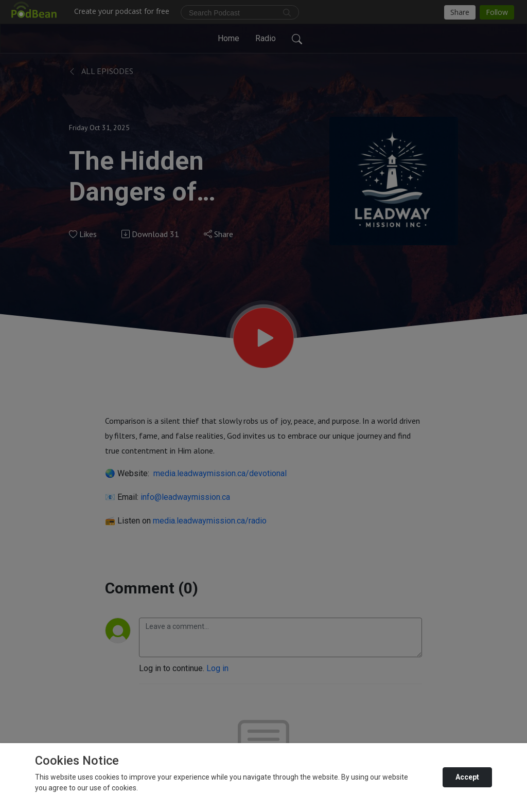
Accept (467, 777)
